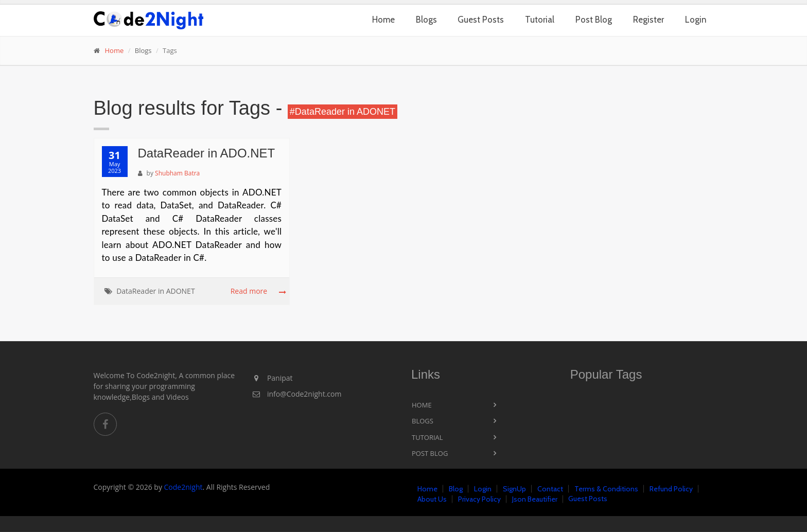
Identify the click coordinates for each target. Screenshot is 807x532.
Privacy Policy (479, 499)
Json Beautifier (535, 499)
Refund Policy (671, 489)
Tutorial (540, 20)
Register (648, 20)
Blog (456, 489)
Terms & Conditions (606, 489)
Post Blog (594, 20)
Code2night (183, 487)
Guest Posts (481, 20)
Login (696, 20)
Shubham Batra (177, 173)
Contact (550, 489)
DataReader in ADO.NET (207, 153)
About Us (432, 499)
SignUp (514, 489)
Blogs (426, 20)
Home (383, 20)
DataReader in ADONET (155, 291)
